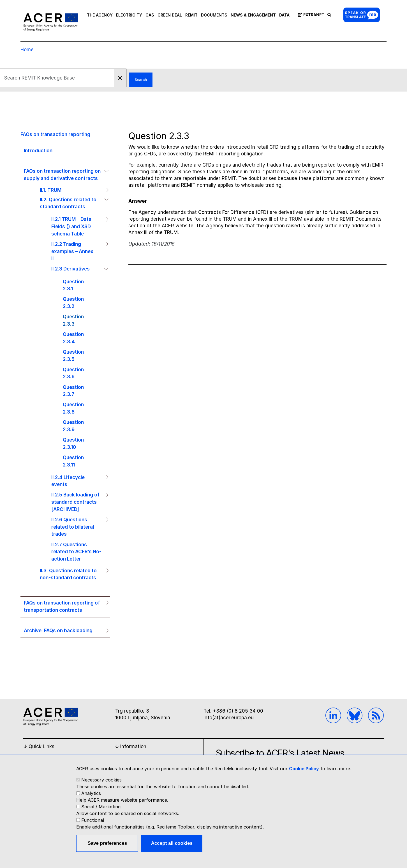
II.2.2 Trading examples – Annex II (72, 251)
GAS (150, 15)
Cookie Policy (304, 769)
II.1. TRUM (51, 190)
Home (27, 50)
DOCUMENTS (214, 15)
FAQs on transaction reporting (55, 134)
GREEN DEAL (170, 15)
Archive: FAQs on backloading (58, 630)
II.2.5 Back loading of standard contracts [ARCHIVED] (75, 502)
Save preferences (107, 843)
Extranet (310, 15)
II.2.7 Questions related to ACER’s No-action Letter (76, 552)
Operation (105, 171)
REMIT (191, 15)
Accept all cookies (172, 843)
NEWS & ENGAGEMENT (253, 15)
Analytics (91, 793)
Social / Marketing (101, 807)
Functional (93, 820)
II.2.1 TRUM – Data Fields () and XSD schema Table (71, 226)
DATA (284, 15)
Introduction (38, 151)
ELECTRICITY (129, 15)
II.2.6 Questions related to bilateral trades (73, 527)
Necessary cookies (101, 780)
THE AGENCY (100, 15)
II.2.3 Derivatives (70, 269)
